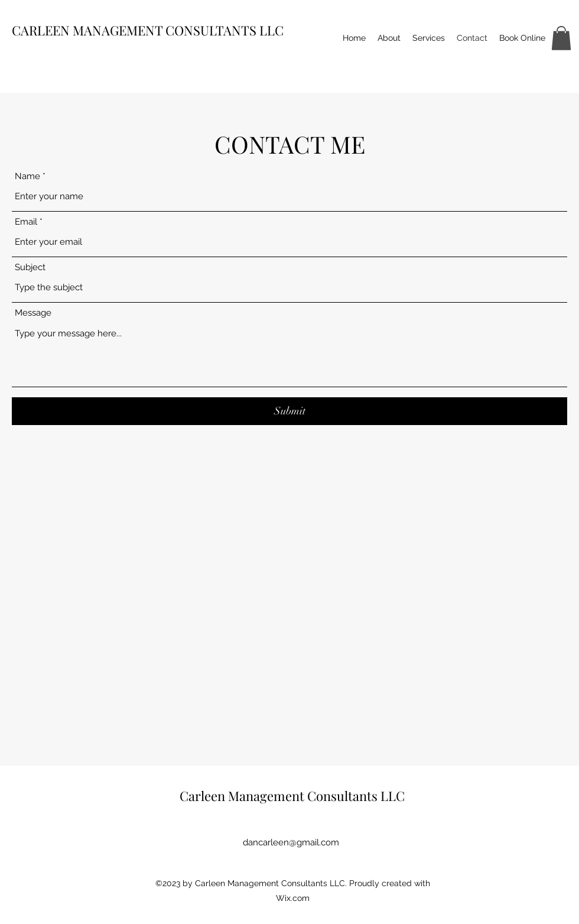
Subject (30, 268)
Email (26, 222)
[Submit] (289, 411)
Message (33, 313)
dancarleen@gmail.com (291, 842)
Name (27, 176)
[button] (561, 38)
